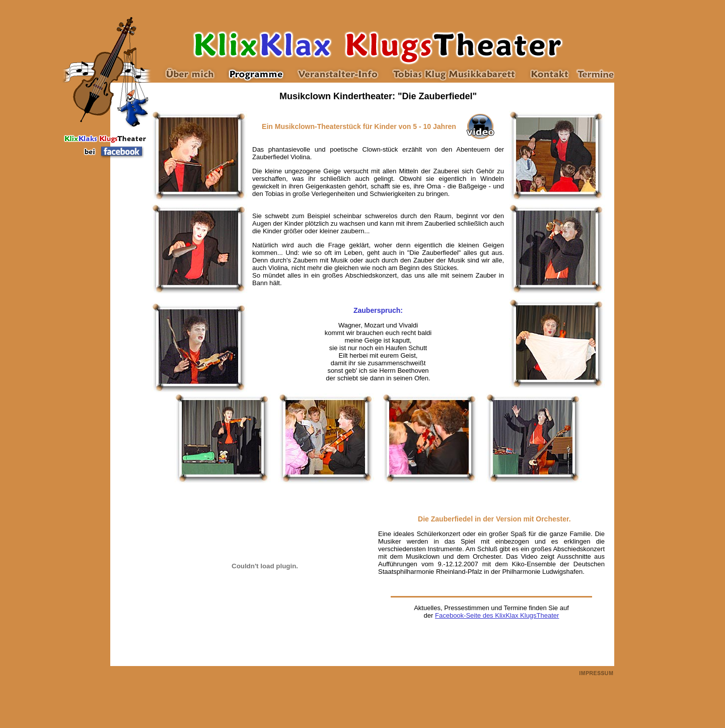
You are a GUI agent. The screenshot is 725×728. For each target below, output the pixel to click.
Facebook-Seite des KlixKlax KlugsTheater (497, 615)
